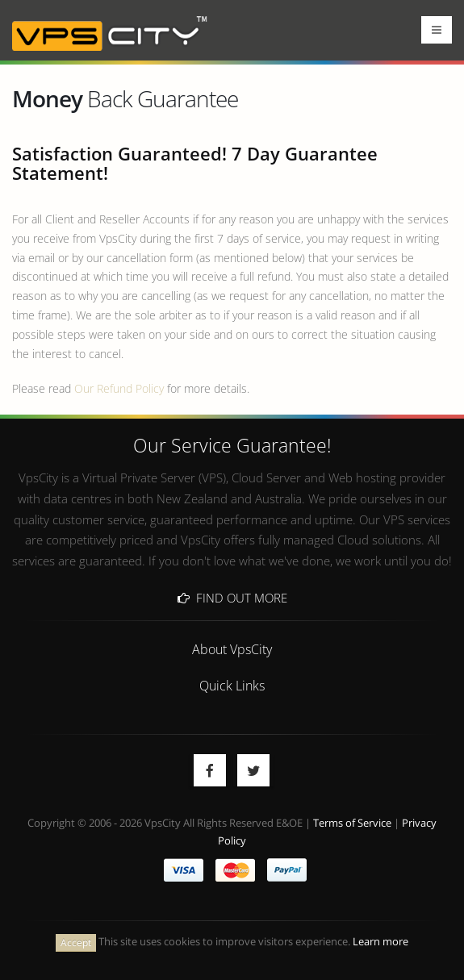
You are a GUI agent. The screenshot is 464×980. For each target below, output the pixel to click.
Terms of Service (352, 823)
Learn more (380, 942)
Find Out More (232, 598)
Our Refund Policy (119, 388)
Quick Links (232, 685)
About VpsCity (232, 649)
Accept (76, 942)
